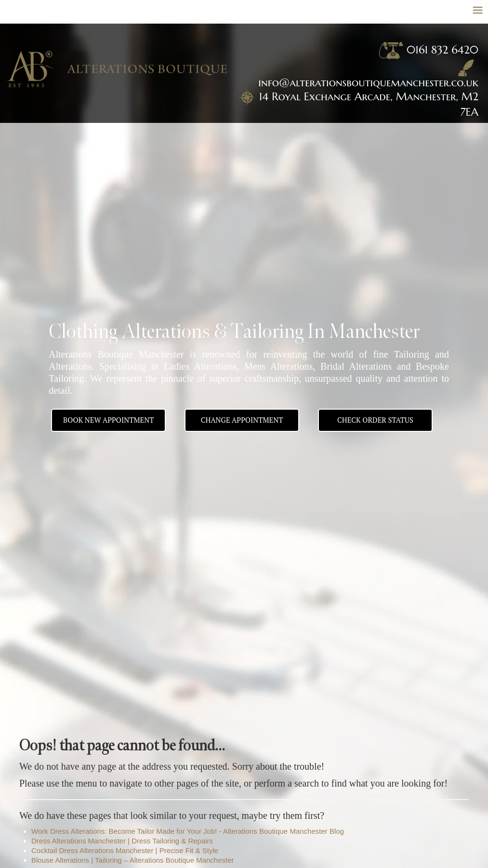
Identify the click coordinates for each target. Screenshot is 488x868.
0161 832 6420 (442, 50)
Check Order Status (375, 420)
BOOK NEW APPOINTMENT (108, 420)
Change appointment (242, 420)
